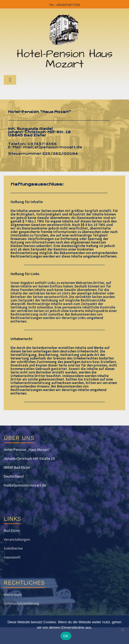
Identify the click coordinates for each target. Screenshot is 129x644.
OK (66, 636)
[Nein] (122, 630)
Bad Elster (12, 530)
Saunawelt (12, 557)
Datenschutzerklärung (21, 603)
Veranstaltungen (17, 539)
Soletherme (13, 548)
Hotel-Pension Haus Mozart (65, 59)
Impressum (13, 594)
